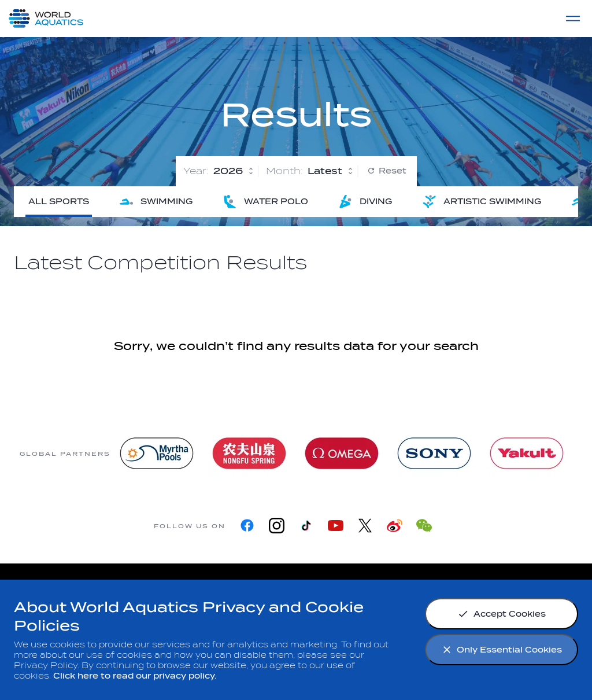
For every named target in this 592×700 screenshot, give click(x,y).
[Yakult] (527, 453)
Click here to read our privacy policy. (135, 676)
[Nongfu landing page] (249, 453)
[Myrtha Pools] (157, 453)
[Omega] (342, 453)
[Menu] (573, 19)
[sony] (434, 453)
